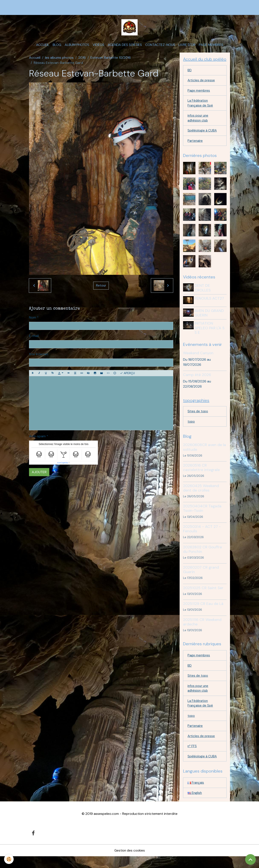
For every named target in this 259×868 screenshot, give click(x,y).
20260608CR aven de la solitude (204, 454)
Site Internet (39, 357)
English (195, 804)
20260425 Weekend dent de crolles (201, 495)
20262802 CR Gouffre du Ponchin (202, 556)
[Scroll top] (250, 859)
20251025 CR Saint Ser (203, 595)
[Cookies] (9, 859)
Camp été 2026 (197, 381)
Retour (101, 289)
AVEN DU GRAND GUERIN (210, 319)
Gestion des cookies (129, 862)
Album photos (77, 48)
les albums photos (59, 61)
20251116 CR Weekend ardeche (202, 629)
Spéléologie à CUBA (203, 137)
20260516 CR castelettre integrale (201, 475)
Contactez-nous (160, 48)
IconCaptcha (63, 466)
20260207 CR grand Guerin (201, 577)
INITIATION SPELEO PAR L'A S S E (210, 334)
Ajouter (39, 475)
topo (191, 428)
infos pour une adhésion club (199, 124)
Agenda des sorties (125, 48)
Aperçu (127, 376)
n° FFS (192, 757)
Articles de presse (202, 85)
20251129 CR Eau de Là (203, 611)
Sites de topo (198, 418)
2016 (82, 61)
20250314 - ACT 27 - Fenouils (202, 536)
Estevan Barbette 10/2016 (111, 61)
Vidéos (98, 48)
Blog (57, 48)
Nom (33, 321)
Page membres (211, 48)
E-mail (34, 339)
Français (196, 794)
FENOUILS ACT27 (210, 305)
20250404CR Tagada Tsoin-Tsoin (202, 516)
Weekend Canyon (198, 359)
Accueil (43, 48)
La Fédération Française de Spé (201, 108)
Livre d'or (187, 48)
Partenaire (196, 147)
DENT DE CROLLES (203, 295)
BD (190, 74)
